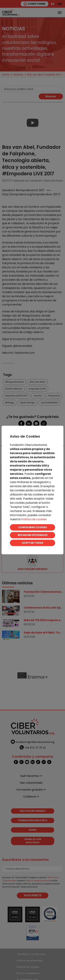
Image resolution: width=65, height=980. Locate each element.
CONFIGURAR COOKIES (32, 527)
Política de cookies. (34, 519)
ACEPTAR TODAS (33, 543)
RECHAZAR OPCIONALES (33, 535)
